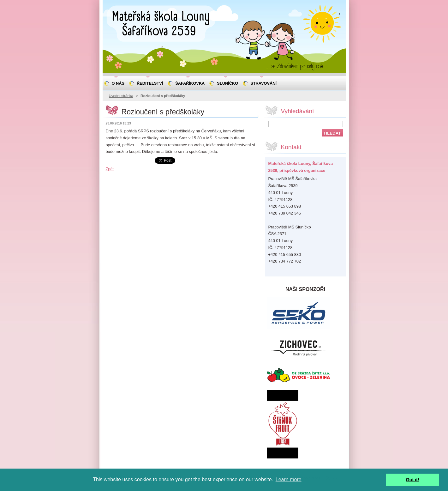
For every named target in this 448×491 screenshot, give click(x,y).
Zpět (110, 169)
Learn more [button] (289, 479)
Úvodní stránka (121, 96)
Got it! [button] (413, 480)
